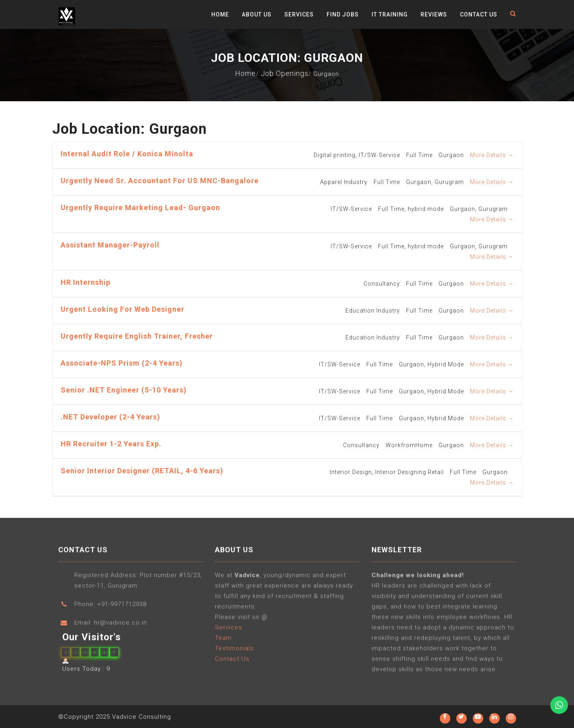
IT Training (390, 14)
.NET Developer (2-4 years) (110, 417)
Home (220, 14)
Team (223, 641)
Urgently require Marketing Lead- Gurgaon (140, 208)
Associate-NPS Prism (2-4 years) (122, 363)
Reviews (434, 14)
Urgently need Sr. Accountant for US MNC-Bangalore (160, 181)
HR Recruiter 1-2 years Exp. (111, 444)
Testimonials (234, 652)
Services (299, 14)
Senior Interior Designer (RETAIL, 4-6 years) (142, 471)
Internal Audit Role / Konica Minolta (127, 154)
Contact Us (479, 14)
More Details (492, 155)
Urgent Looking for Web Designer (123, 309)
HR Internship (86, 282)
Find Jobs (343, 14)
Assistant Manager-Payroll (110, 245)
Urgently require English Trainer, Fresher (137, 336)
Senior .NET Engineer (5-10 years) (124, 390)
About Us (257, 14)
